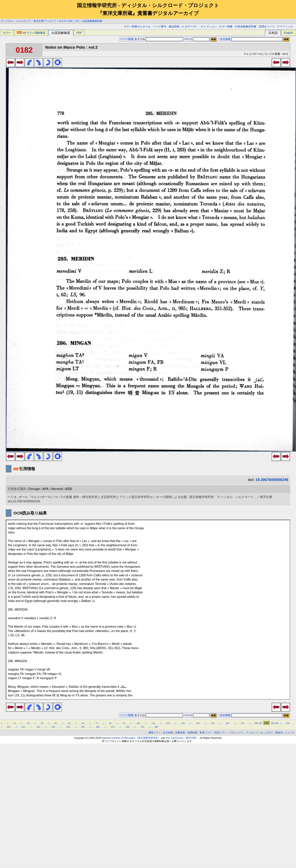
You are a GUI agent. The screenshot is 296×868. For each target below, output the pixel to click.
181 (260, 723)
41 (56, 723)
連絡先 (279, 732)
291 (143, 727)
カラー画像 (226, 27)
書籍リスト (155, 732)
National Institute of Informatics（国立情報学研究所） (131, 738)
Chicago (34, 489)
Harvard (57, 489)
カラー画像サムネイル (137, 27)
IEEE (69, 489)
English (288, 33)
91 (124, 723)
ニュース (290, 732)
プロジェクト (236, 732)
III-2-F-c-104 (66, 21)
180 (256, 723)
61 (83, 723)
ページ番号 (160, 27)
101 (138, 723)
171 (243, 723)
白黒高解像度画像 (92, 21)
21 (28, 723)
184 (277, 723)
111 (153, 723)
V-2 (77, 21)
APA (46, 489)
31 (42, 723)
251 (83, 727)
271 (113, 727)
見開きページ (267, 27)
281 (128, 727)
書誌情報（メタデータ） (183, 27)
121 (168, 723)
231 (53, 727)
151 (213, 723)
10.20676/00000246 (272, 480)
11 (15, 723)
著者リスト (206, 732)
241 (68, 727)
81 (110, 723)
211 (23, 727)
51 (69, 723)
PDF (79, 33)
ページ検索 (127, 39)
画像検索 (180, 732)
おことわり (267, 732)
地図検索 (192, 732)
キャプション (209, 27)
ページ (196, 39)
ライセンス (252, 732)
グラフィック (285, 27)
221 (38, 727)
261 (98, 727)
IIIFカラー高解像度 (31, 33)
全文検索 (225, 39)
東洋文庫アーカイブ (45, 21)
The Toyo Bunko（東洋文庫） (182, 738)
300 (156, 727)
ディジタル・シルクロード (16, 21)
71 (97, 723)
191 (288, 723)
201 (9, 727)
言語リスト (220, 732)
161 (228, 723)
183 (273, 723)
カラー (7, 33)
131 (183, 723)
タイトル (159, 39)
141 (198, 723)
